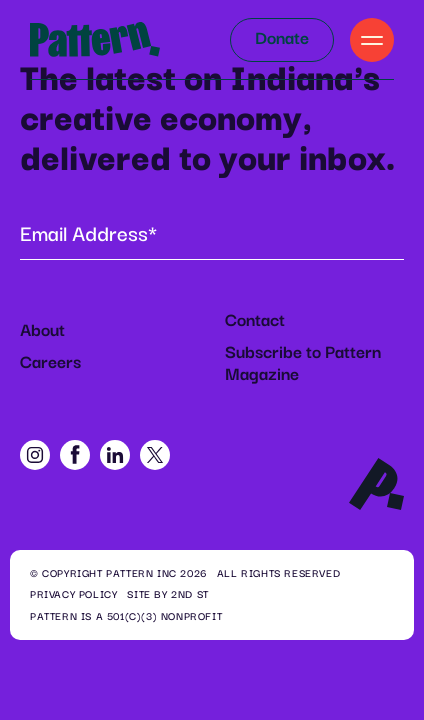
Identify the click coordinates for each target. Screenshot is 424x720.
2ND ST (190, 595)
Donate (282, 39)
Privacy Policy (73, 595)
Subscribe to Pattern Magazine (303, 364)
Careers (50, 363)
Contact (255, 321)
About (42, 331)
